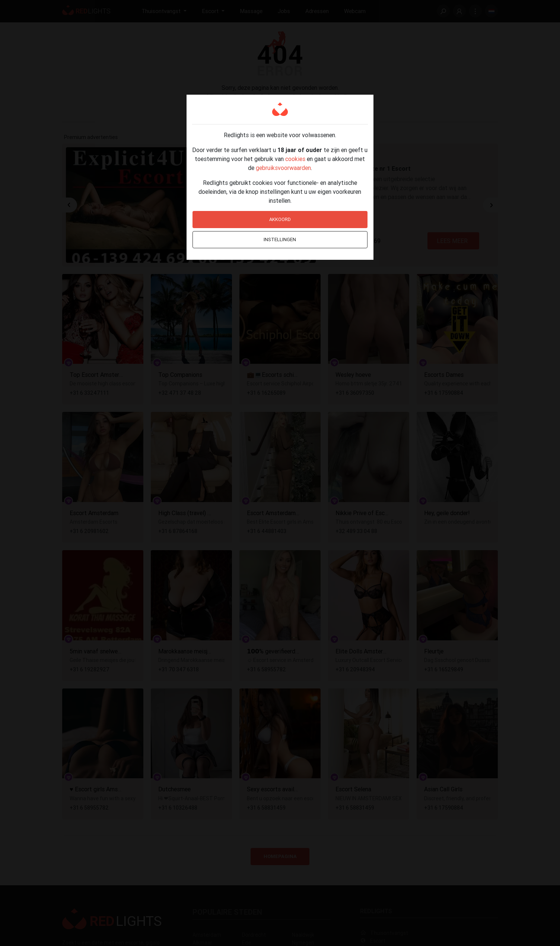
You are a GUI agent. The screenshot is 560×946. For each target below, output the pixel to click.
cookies (295, 159)
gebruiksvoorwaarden (283, 168)
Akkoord (280, 219)
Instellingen (280, 239)
